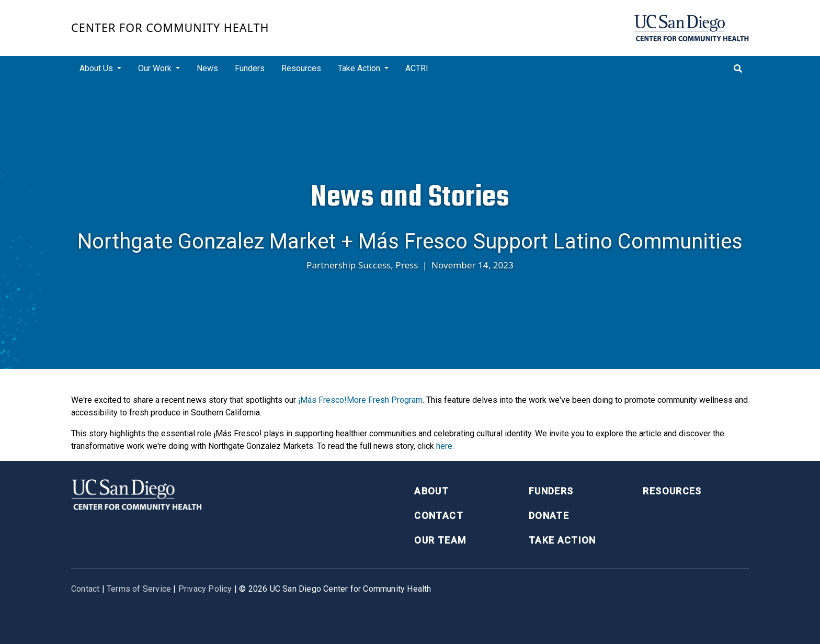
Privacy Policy (205, 589)
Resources (301, 68)
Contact (439, 516)
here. (445, 446)
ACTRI (417, 68)
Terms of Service (139, 589)
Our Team (440, 540)
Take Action (562, 540)
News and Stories (410, 197)
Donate (549, 516)
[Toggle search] (738, 69)
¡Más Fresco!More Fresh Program (360, 400)
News (207, 68)
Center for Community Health (170, 27)
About (431, 491)
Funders (250, 68)
